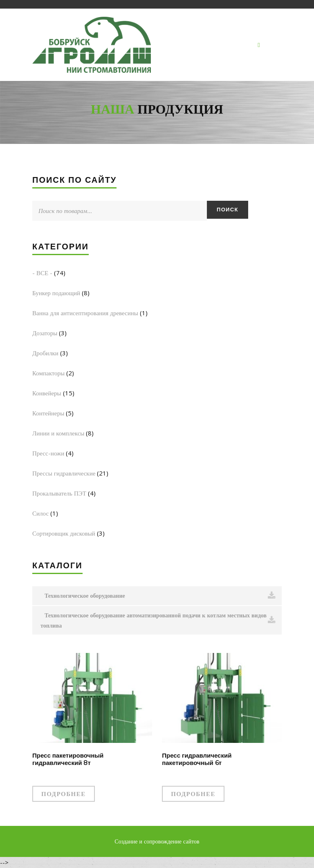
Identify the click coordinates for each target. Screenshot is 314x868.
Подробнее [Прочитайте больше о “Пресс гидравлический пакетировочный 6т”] (193, 794)
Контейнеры (48, 413)
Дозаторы (45, 333)
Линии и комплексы (58, 433)
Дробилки (45, 353)
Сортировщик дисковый (64, 533)
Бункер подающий (56, 293)
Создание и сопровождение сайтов (157, 841)
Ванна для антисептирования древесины (85, 313)
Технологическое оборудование (160, 596)
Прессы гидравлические (64, 473)
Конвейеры (47, 393)
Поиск (228, 210)
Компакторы (48, 373)
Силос (40, 513)
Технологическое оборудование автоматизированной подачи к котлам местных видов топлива (158, 620)
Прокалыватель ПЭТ (59, 493)
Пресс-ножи (48, 453)
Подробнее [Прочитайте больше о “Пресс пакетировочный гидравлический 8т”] (64, 794)
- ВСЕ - (42, 273)
